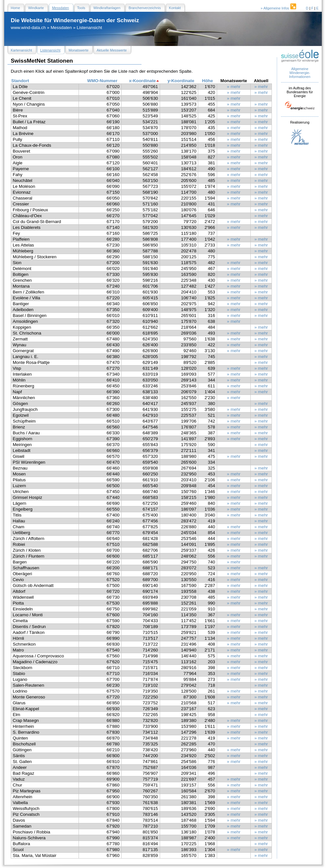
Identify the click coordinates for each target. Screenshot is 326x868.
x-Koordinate (142, 81)
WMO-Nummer (103, 81)
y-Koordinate (181, 81)
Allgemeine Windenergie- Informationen (300, 73)
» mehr (234, 87)
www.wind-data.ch (28, 28)
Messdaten (61, 28)
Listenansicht (89, 28)
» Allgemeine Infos (279, 8)
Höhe (207, 81)
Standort (20, 81)
